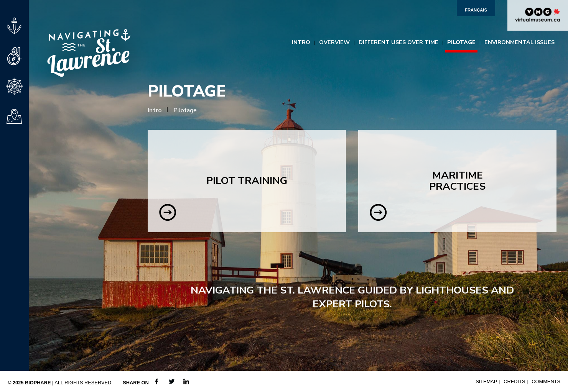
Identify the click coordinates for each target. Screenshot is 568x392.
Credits (514, 381)
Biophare (38, 383)
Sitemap (486, 381)
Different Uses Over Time (398, 42)
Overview (334, 42)
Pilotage (461, 42)
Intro (301, 42)
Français (476, 10)
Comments (546, 381)
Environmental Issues (519, 42)
